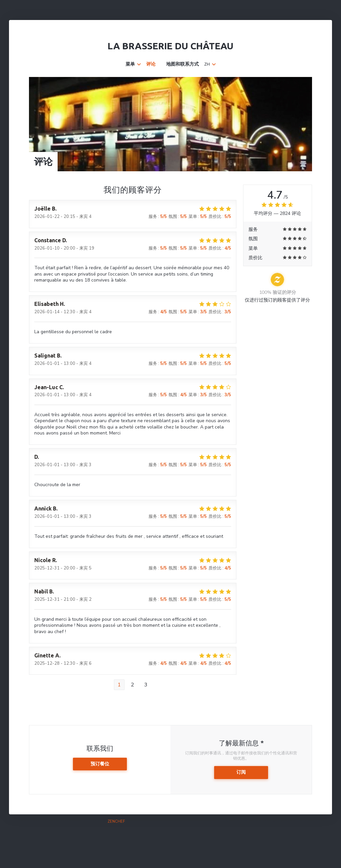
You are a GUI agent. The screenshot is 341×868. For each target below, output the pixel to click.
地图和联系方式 (182, 64)
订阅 (241, 772)
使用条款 (241, 822)
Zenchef (116, 822)
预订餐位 (100, 764)
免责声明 (222, 822)
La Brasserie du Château (170, 46)
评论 (151, 64)
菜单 (133, 64)
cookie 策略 (298, 822)
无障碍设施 (323, 822)
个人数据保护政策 (268, 822)
